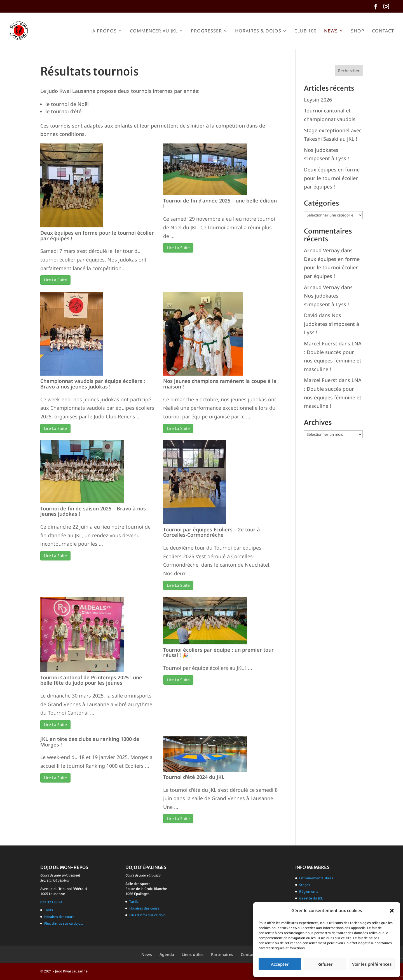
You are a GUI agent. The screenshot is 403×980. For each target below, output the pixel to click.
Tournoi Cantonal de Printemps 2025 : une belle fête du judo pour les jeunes (91, 680)
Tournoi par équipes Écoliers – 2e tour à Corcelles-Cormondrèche (212, 532)
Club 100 (305, 31)
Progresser (206, 31)
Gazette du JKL (311, 898)
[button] (392, 911)
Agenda (167, 954)
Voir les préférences (372, 964)
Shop (358, 31)
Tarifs (49, 910)
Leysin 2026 (318, 100)
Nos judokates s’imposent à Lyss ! (331, 324)
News (331, 31)
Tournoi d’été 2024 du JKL (194, 777)
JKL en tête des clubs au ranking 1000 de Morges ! (90, 742)
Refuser (325, 964)
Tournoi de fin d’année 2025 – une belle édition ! (220, 203)
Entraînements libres (316, 878)
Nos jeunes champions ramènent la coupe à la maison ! (220, 384)
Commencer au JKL (154, 31)
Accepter (280, 964)
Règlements (309, 891)
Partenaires (222, 954)
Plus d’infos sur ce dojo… (64, 923)
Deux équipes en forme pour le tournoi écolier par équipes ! (97, 235)
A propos (105, 31)
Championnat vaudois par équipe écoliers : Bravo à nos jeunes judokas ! (93, 384)
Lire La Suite (55, 280)
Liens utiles (193, 954)
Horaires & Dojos (258, 31)
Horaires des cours (59, 917)
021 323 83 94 (51, 902)
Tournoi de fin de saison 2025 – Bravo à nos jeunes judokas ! (93, 511)
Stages (305, 885)
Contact (383, 31)
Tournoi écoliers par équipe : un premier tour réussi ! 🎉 (218, 652)
